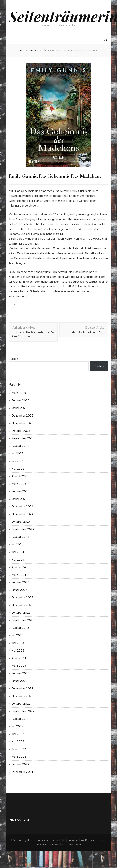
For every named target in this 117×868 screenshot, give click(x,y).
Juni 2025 (18, 461)
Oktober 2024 (21, 522)
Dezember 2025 (22, 416)
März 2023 (19, 666)
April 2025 (19, 476)
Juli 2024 (18, 544)
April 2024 (19, 567)
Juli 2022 (18, 726)
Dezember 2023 (22, 598)
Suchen (13, 359)
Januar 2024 (19, 590)
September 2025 (23, 438)
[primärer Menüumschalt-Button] (10, 40)
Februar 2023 (21, 673)
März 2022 (19, 757)
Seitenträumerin (39, 840)
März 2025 (19, 484)
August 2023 (20, 628)
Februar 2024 (21, 582)
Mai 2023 (18, 651)
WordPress (61, 844)
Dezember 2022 (22, 688)
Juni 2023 (18, 643)
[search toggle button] (106, 41)
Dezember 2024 (22, 507)
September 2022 (23, 711)
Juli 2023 (18, 635)
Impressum (75, 844)
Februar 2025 (21, 491)
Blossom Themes (95, 840)
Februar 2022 (21, 764)
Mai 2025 (18, 469)
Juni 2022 (18, 734)
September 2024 (23, 529)
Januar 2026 (19, 408)
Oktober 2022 (21, 704)
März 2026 (19, 393)
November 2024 (22, 514)
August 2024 (20, 537)
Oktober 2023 (21, 613)
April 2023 (19, 658)
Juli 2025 (18, 454)
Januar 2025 (19, 499)
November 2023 (22, 605)
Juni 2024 (18, 552)
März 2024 (19, 575)
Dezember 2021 (22, 772)
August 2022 (20, 719)
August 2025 (20, 446)
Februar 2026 (21, 400)
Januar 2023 (19, 681)
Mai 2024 (18, 560)
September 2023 (23, 620)
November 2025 (22, 423)
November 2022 (22, 696)
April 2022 (19, 749)
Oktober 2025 (21, 431)
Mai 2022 (18, 742)
